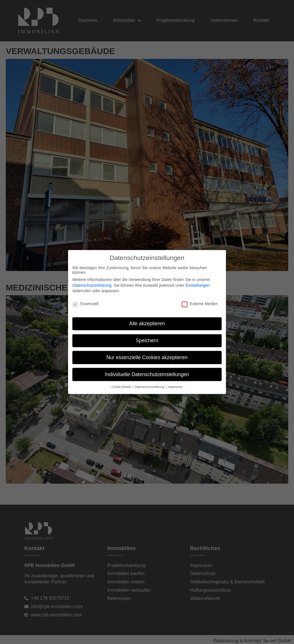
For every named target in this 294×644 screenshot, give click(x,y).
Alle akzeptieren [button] (147, 329)
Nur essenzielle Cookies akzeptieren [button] (147, 363)
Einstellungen (198, 291)
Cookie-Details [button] (122, 393)
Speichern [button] (147, 346)
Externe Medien (200, 309)
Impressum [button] (175, 393)
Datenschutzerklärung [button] (150, 393)
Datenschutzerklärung (92, 291)
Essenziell (85, 309)
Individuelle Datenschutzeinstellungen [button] (147, 380)
